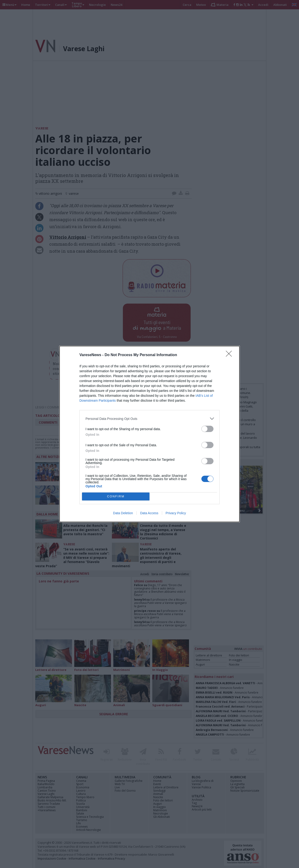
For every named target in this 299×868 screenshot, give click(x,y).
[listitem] (149, 419)
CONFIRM (116, 496)
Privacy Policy (176, 513)
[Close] (230, 355)
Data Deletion (123, 513)
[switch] (207, 429)
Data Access (149, 513)
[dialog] (149, 434)
